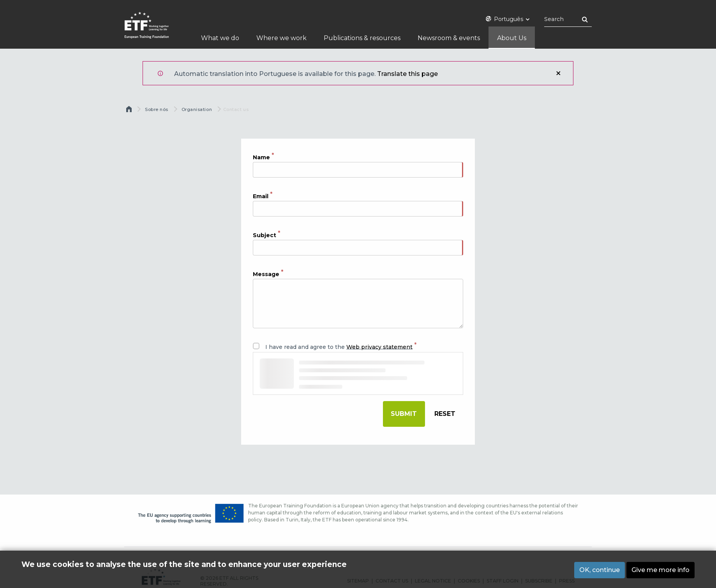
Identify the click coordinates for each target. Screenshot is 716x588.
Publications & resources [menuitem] (362, 38)
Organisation (197, 109)
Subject (265, 235)
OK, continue (600, 570)
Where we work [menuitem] (281, 38)
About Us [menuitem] (512, 38)
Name (261, 157)
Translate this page (407, 74)
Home (130, 111)
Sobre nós (157, 109)
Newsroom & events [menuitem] (449, 38)
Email (261, 196)
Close (558, 73)
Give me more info (660, 570)
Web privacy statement (379, 347)
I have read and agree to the (339, 347)
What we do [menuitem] (220, 38)
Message (266, 274)
